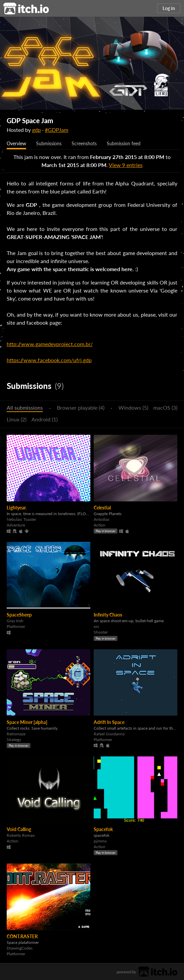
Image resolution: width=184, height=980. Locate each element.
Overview (16, 143)
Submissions (49, 143)
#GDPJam (57, 130)
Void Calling (19, 829)
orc (97, 626)
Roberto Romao (21, 835)
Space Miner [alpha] (27, 722)
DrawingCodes (20, 948)
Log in (169, 8)
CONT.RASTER (22, 936)
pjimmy (100, 841)
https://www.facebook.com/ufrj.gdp (49, 360)
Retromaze (16, 734)
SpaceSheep (19, 615)
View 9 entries (126, 165)
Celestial (102, 508)
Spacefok (103, 829)
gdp (36, 130)
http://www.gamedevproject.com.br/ (50, 344)
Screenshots (84, 143)
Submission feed (124, 143)
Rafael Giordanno (109, 734)
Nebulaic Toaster (21, 519)
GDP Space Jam (30, 120)
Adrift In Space (109, 722)
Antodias (102, 519)
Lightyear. (17, 508)
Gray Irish (15, 621)
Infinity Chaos (108, 615)
